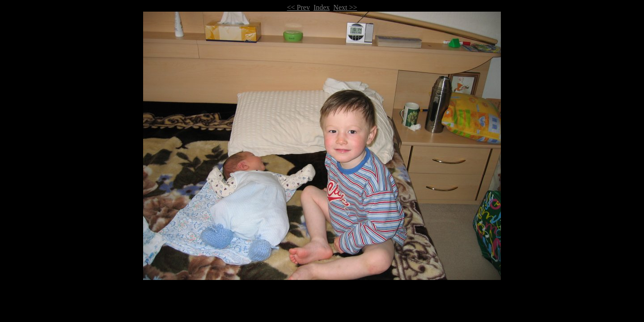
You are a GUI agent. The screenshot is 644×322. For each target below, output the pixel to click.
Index (322, 7)
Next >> (345, 7)
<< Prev (299, 7)
